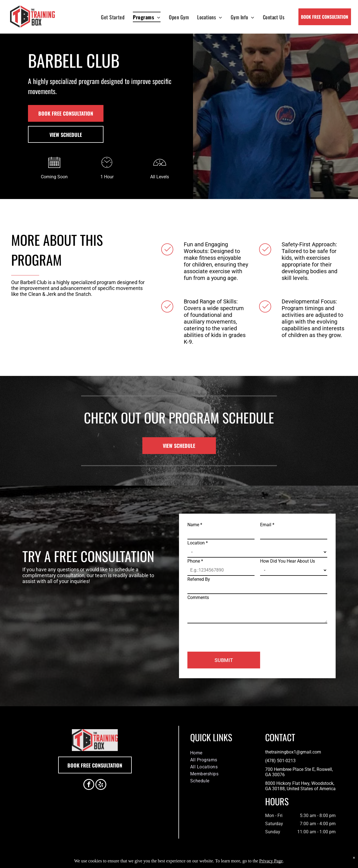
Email (267, 525)
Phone (195, 561)
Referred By (199, 579)
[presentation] (230, 635)
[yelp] (101, 785)
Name (195, 525)
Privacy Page (271, 861)
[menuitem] (113, 17)
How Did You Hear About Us (288, 561)
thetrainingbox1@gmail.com (293, 752)
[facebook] (89, 785)
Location (198, 543)
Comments (198, 597)
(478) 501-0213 (280, 761)
